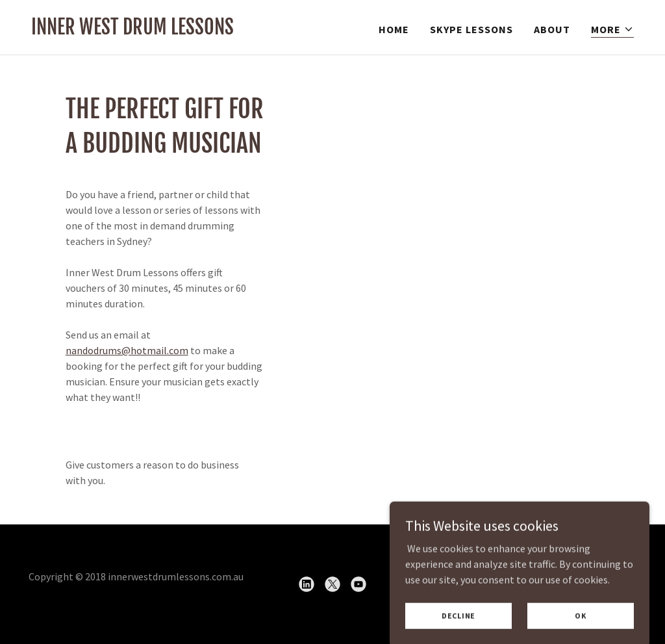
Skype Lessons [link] (471, 29)
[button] (612, 30)
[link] (132, 31)
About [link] (552, 29)
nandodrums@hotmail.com (127, 350)
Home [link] (394, 29)
